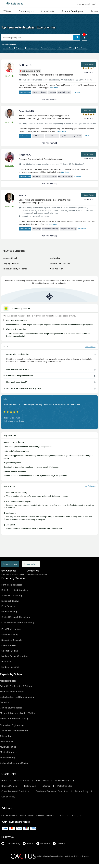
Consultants (48, 11)
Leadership (38, 181)
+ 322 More (24, 140)
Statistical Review (10, 605)
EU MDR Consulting (11, 633)
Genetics (4, 707)
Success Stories (22, 785)
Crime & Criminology (53, 181)
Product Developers (72, 11)
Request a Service (10, 568)
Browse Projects (9, 790)
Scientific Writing (10, 639)
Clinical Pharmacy (70, 92)
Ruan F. (23, 200)
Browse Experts (63, 785)
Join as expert (84, 4)
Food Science (8, 611)
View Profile (9, 76)
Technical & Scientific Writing (14, 723)
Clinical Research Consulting (16, 621)
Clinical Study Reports (11, 712)
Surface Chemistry (55, 136)
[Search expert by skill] (41, 37)
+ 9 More (84, 181)
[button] (49, 359)
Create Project (89, 65)
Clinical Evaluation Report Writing (18, 627)
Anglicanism (20, 48)
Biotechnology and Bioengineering (17, 701)
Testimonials (30, 790)
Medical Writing (9, 616)
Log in (94, 4)
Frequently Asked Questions (14, 579)
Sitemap (47, 790)
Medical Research (10, 671)
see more (54, 88)
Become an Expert (31, 568)
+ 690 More (90, 233)
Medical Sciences (9, 756)
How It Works (42, 785)
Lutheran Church (8, 48)
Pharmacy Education (42, 92)
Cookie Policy (8, 801)
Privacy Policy (82, 796)
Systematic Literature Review (14, 767)
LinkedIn (59, 848)
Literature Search (10, 650)
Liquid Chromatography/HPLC (76, 136)
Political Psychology (71, 181)
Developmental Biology (54, 233)
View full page (89, 491)
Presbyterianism (82, 48)
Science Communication (12, 696)
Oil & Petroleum (40, 136)
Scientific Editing (10, 655)
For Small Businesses (12, 589)
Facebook (43, 848)
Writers (7, 11)
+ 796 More (84, 92)
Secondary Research (12, 644)
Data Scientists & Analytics (14, 594)
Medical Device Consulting (15, 660)
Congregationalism (32, 48)
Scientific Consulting (12, 600)
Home (4, 785)
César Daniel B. (27, 111)
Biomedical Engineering (12, 730)
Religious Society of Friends (66, 48)
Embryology (39, 233)
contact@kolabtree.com (37, 579)
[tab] (49, 359)
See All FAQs (90, 351)
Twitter (28, 848)
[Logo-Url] (15, 4)
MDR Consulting (8, 751)
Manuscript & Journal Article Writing (18, 717)
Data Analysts (26, 11)
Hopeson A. (25, 159)
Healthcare (7, 666)
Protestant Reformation (48, 48)
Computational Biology (74, 233)
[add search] (77, 37)
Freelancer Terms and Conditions (52, 796)
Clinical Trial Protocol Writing (14, 735)
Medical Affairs (7, 746)
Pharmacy (56, 92)
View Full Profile (50, 100)
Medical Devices (8, 685)
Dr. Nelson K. (25, 65)
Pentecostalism (26, 92)
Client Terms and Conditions (15, 796)
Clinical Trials (6, 740)
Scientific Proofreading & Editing (16, 690)
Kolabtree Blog (65, 790)
